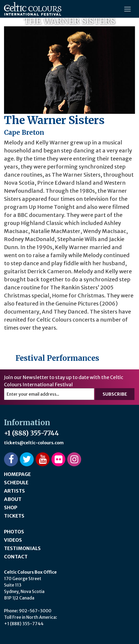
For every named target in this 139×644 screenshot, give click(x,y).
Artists (14, 491)
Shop (11, 507)
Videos (13, 540)
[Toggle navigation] (127, 9)
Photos (14, 532)
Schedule (16, 483)
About (13, 499)
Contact (16, 557)
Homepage (17, 474)
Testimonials (22, 548)
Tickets (14, 516)
